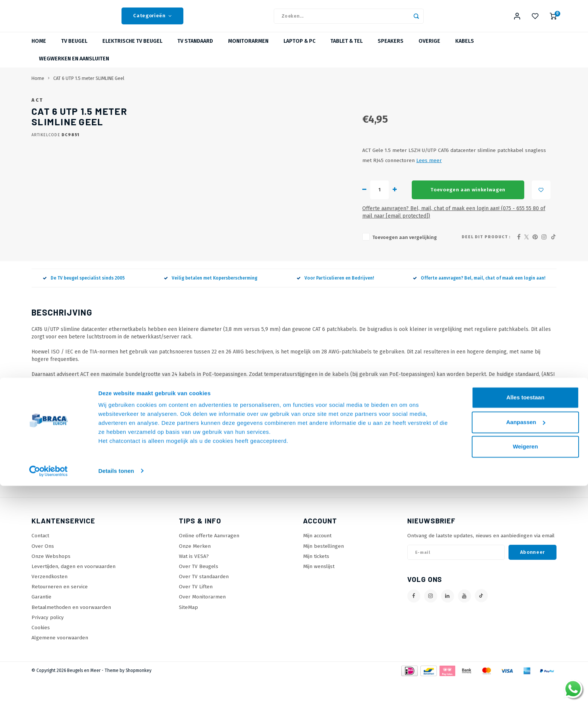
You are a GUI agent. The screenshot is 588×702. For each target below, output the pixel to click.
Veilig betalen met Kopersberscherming (211, 300)
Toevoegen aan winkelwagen (343, 219)
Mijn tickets (316, 578)
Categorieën (152, 21)
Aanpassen (526, 638)
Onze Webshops (51, 578)
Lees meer (490, 190)
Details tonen (116, 687)
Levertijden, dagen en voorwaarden (73, 589)
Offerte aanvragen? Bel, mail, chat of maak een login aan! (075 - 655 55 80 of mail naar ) (364, 238)
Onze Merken (195, 568)
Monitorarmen (248, 50)
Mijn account (317, 558)
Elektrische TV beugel (132, 50)
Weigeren (525, 663)
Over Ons (43, 568)
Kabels (465, 50)
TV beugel (74, 50)
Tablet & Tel (346, 50)
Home (39, 50)
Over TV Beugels (199, 589)
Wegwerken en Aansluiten (74, 68)
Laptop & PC (299, 50)
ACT (244, 109)
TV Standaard (195, 50)
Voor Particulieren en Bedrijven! (335, 300)
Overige (429, 50)
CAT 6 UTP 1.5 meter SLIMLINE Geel (89, 88)
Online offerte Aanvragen (209, 558)
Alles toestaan (525, 614)
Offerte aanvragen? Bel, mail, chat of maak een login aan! (479, 300)
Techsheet (43, 421)
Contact (40, 558)
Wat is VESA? (194, 578)
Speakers (391, 50)
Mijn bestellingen (323, 568)
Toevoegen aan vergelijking (280, 260)
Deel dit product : (486, 259)
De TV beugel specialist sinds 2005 (84, 300)
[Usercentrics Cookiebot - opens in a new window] (49, 687)
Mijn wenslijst (319, 589)
